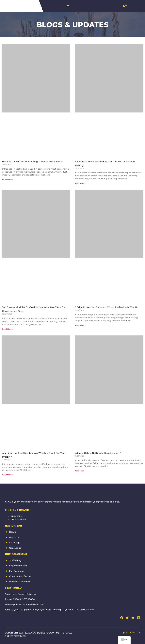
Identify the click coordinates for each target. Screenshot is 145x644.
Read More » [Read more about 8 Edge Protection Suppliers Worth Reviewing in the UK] (80, 325)
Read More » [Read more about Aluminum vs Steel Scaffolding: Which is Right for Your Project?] (8, 475)
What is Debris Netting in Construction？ (98, 453)
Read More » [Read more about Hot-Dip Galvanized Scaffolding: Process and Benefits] (8, 179)
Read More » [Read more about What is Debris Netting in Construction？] (80, 471)
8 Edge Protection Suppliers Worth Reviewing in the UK (107, 307)
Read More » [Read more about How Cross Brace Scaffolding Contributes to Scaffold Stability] (80, 183)
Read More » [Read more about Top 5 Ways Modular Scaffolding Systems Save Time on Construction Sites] (8, 329)
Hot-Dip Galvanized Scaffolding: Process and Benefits (33, 162)
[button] (68, 6)
